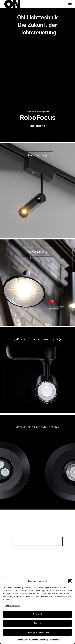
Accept (37, 614)
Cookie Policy (22, 640)
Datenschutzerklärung (39, 640)
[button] (70, 581)
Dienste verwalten (13, 606)
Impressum (55, 640)
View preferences (37, 632)
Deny (38, 623)
